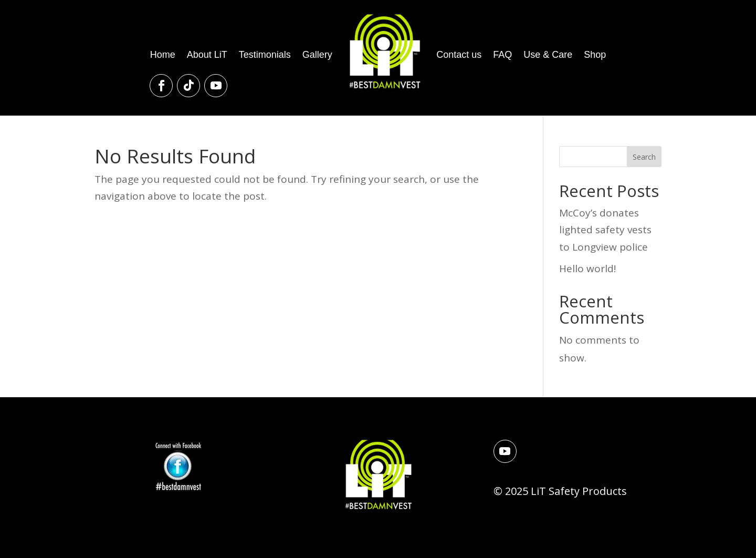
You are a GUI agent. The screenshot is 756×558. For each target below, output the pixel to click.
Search (644, 157)
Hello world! (587, 268)
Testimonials (265, 55)
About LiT (207, 55)
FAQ (502, 55)
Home (163, 55)
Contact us (459, 55)
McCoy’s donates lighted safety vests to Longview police (605, 230)
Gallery (317, 55)
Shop (595, 55)
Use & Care (548, 55)
